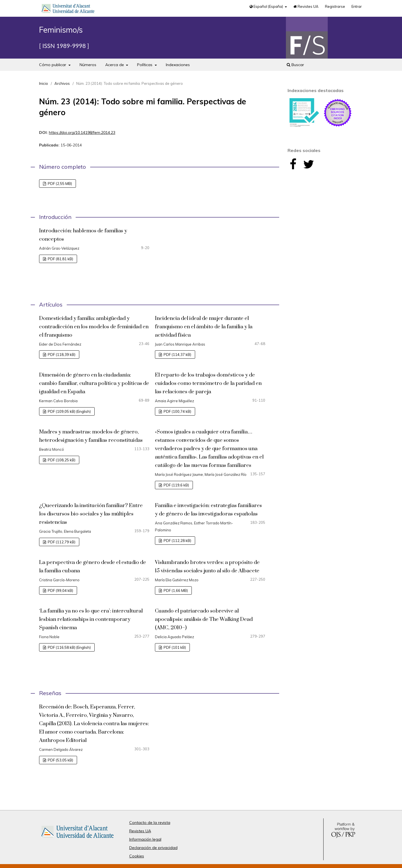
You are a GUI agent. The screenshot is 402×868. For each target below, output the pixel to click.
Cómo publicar (53, 65)
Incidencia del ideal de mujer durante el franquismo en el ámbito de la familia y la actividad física (204, 327)
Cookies (137, 856)
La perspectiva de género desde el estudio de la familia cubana (93, 567)
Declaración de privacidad (153, 848)
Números (88, 65)
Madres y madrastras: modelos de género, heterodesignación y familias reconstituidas (91, 436)
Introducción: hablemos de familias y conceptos (83, 235)
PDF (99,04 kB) (60, 590)
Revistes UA (306, 6)
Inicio (44, 83)
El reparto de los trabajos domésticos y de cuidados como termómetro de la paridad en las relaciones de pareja (208, 383)
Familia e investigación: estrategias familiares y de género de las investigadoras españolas (208, 510)
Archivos (62, 83)
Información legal (145, 839)
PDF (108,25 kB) (61, 460)
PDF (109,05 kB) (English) (69, 411)
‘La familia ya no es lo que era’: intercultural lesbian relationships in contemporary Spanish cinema (91, 619)
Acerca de (115, 65)
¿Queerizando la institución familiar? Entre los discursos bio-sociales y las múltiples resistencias (91, 514)
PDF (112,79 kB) (61, 542)
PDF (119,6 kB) (176, 485)
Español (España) (267, 6)
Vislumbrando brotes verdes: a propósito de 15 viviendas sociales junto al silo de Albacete (207, 567)
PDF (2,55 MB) (59, 184)
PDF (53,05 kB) (60, 760)
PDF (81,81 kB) (60, 259)
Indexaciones (178, 65)
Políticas (145, 65)
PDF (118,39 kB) (61, 355)
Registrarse (335, 6)
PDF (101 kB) (174, 647)
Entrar (357, 6)
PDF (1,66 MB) (175, 590)
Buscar (295, 65)
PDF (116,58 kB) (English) (69, 647)
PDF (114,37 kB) (177, 355)
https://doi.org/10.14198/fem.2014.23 (82, 132)
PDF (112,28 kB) (177, 541)
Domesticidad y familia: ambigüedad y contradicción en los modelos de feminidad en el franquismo (94, 327)
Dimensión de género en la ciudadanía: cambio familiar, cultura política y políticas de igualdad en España (94, 383)
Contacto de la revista (150, 823)
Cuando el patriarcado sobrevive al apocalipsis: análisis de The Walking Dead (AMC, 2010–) (204, 619)
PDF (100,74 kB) (177, 411)
